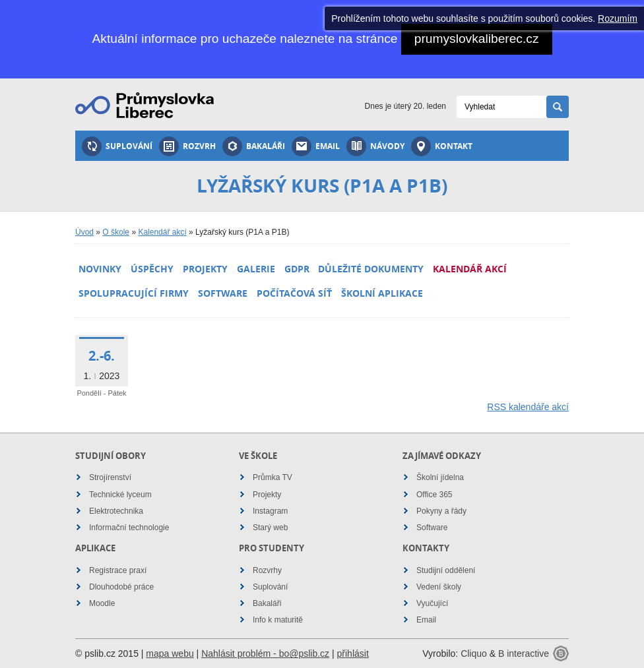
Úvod (84, 232)
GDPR (297, 269)
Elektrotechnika (116, 511)
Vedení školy (439, 587)
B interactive (524, 653)
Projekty (205, 269)
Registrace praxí (118, 570)
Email (316, 146)
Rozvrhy (267, 570)
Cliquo (474, 653)
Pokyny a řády (441, 511)
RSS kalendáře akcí (528, 407)
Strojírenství (110, 477)
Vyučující (432, 603)
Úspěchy (152, 269)
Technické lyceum (120, 495)
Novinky (100, 269)
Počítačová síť (294, 293)
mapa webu (170, 653)
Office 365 (434, 495)
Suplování (117, 146)
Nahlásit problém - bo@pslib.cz (265, 653)
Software (223, 293)
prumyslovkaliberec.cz (477, 39)
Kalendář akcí (162, 232)
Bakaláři (254, 146)
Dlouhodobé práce (121, 587)
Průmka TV (273, 477)
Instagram (270, 511)
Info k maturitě (278, 620)
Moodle (102, 603)
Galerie (256, 269)
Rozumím (618, 18)
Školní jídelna (440, 477)
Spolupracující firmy (134, 293)
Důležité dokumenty (371, 269)
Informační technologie (129, 528)
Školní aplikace (382, 293)
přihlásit (353, 653)
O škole (116, 232)
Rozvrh (187, 146)
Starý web (270, 528)
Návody (375, 146)
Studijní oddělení (446, 570)
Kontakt (442, 146)
